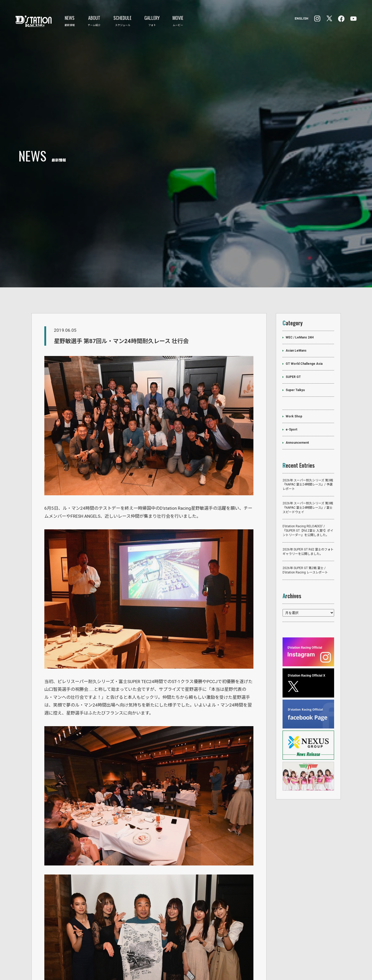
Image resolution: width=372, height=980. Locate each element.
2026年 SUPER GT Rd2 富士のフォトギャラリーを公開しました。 (308, 504)
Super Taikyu (295, 343)
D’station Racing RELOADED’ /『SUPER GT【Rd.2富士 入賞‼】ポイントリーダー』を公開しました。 (308, 483)
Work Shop (294, 369)
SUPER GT (293, 329)
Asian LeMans (296, 303)
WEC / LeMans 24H (300, 290)
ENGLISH (301, 19)
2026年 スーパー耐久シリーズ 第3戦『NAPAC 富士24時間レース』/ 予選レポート (308, 437)
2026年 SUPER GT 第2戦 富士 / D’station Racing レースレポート (305, 523)
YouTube (353, 19)
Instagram (341, 19)
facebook (317, 19)
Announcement (297, 395)
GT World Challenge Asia (304, 316)
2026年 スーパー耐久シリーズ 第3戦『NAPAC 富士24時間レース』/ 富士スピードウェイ (308, 460)
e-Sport (291, 382)
